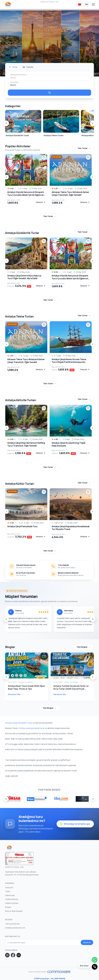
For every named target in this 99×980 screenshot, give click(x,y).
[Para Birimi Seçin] (87, 4)
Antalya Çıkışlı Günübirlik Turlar (19, 723)
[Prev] (6, 123)
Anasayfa (9, 887)
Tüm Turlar (83, 148)
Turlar (8, 891)
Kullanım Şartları (12, 903)
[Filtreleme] (49, 93)
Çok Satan (57, 157)
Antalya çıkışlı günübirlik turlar (32, 728)
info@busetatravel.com (15, 928)
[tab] (13, 67)
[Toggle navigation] (93, 4)
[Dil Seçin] (80, 4)
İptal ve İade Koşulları (14, 911)
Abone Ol (87, 942)
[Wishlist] (44, 158)
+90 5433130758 (12, 924)
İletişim (8, 907)
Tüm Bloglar (82, 647)
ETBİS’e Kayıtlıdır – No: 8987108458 (50, 979)
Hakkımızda (10, 895)
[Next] (93, 123)
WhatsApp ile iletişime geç (75, 824)
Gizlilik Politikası (12, 899)
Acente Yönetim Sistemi (37, 972)
